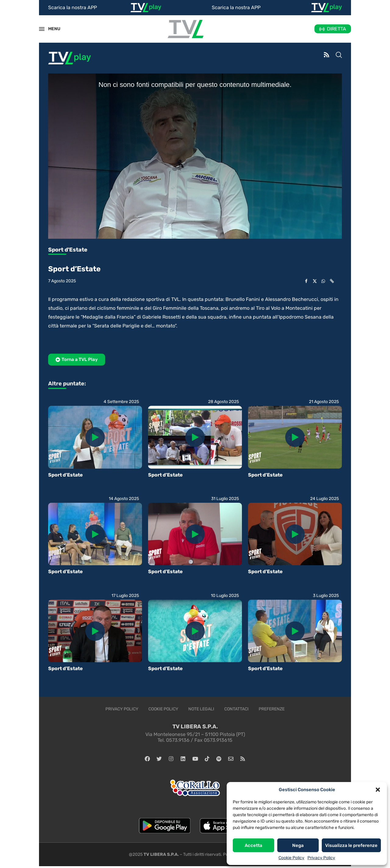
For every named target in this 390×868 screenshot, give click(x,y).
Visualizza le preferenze (351, 845)
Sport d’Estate (66, 475)
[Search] (339, 55)
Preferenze (272, 709)
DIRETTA (337, 29)
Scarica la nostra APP (73, 7)
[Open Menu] (42, 29)
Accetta (253, 845)
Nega (298, 845)
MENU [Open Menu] (51, 29)
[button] (378, 790)
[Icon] (95, 437)
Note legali (201, 709)
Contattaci (236, 709)
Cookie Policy (291, 858)
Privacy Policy (321, 858)
